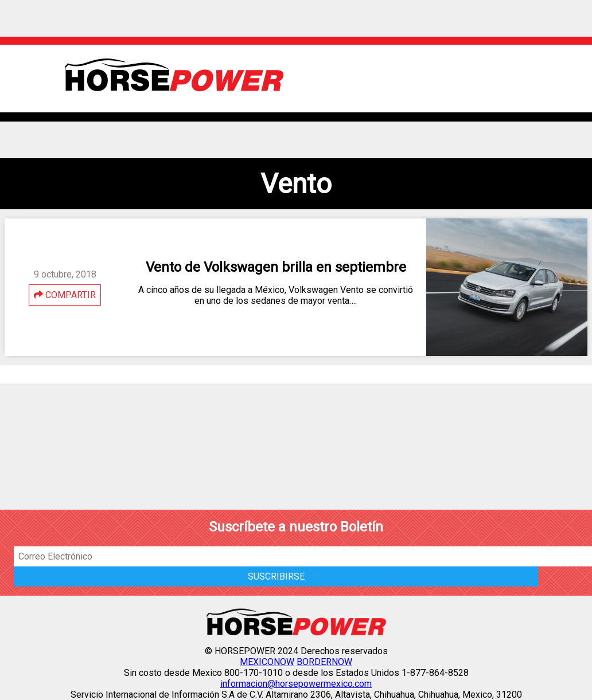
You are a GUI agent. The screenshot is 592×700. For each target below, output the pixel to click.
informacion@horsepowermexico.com (296, 684)
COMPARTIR (65, 295)
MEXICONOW (267, 662)
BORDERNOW (324, 662)
